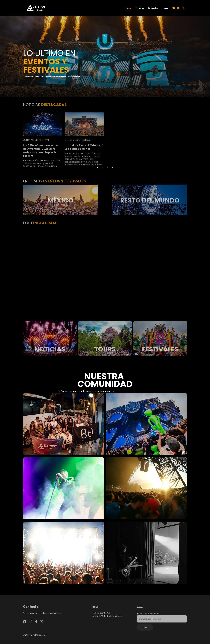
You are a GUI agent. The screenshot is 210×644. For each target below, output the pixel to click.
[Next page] (112, 168)
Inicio (129, 8)
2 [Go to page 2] (107, 168)
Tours (165, 8)
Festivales (153, 8)
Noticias (140, 8)
